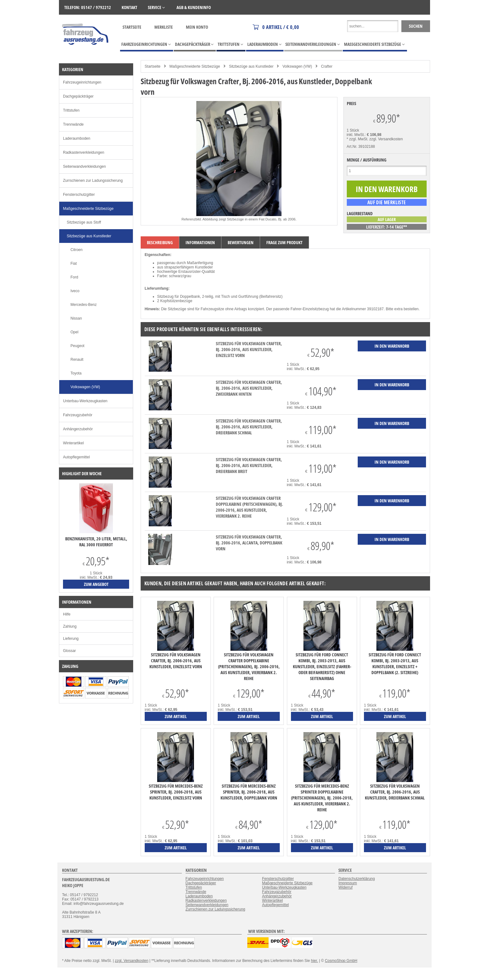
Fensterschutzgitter (79, 195)
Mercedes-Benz (84, 305)
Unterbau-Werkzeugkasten (85, 401)
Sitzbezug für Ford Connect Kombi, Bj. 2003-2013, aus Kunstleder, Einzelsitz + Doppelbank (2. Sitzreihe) (395, 664)
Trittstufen (71, 110)
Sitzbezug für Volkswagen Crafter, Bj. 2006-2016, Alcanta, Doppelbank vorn (249, 543)
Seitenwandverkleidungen (84, 167)
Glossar (69, 651)
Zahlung (70, 626)
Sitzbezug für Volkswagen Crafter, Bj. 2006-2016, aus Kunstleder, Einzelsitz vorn (249, 349)
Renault (77, 360)
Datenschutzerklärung (357, 879)
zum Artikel (176, 716)
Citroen (77, 250)
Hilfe (67, 614)
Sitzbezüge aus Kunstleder (251, 66)
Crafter (327, 66)
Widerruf (345, 887)
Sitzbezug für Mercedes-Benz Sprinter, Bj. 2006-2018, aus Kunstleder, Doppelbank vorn (249, 792)
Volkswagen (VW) (297, 66)
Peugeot (77, 346)
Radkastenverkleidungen (84, 152)
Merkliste (164, 27)
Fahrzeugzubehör (78, 415)
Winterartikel (73, 443)
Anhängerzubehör (78, 429)
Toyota (76, 373)
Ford (74, 277)
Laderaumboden (77, 138)
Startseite (132, 27)
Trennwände (73, 124)
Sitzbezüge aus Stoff (84, 222)
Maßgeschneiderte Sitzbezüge (195, 66)
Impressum (348, 883)
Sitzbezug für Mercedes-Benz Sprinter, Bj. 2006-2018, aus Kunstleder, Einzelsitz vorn (176, 792)
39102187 (375, 309)
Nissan (76, 318)
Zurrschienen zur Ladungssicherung (93, 181)
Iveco (75, 291)
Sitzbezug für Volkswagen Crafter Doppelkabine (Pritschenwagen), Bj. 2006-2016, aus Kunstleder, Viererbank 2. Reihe (249, 507)
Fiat (74, 263)
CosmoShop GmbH (341, 961)
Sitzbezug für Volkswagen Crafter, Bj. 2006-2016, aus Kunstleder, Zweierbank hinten (249, 388)
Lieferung (71, 639)
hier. (315, 961)
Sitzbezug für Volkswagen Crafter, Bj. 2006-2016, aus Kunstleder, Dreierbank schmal (249, 427)
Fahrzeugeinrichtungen (82, 82)
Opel (74, 332)
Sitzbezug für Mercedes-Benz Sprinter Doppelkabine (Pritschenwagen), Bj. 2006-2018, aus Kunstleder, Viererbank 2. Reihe (322, 798)
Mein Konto (197, 27)
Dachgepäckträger (78, 96)
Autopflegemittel (76, 457)
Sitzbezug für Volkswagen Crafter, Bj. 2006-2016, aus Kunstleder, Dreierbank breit (249, 465)
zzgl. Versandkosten (386, 139)
